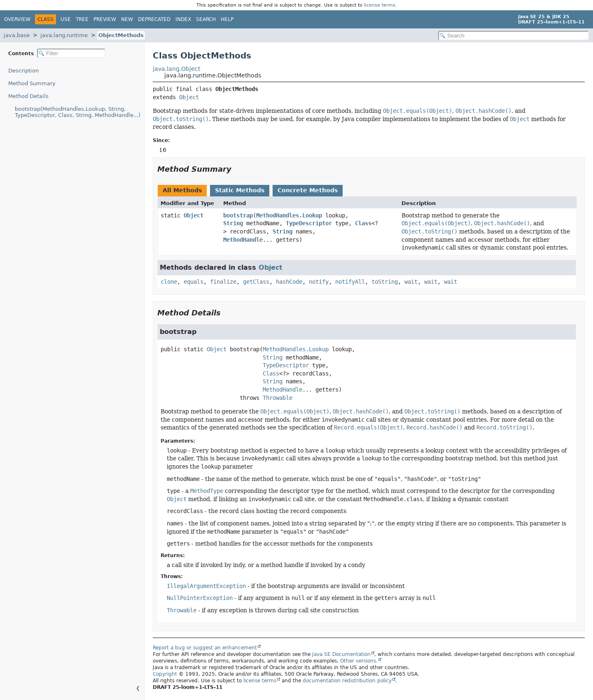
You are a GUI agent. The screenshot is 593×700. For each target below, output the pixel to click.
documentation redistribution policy (347, 681)
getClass (256, 282)
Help (227, 19)
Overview (17, 19)
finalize (223, 282)
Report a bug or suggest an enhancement (205, 648)
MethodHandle (243, 240)
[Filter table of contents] (71, 53)
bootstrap (238, 215)
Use (66, 19)
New (127, 19)
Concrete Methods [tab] (308, 190)
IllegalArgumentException (206, 586)
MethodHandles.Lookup (289, 215)
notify (319, 282)
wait (411, 282)
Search (206, 19)
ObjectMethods (121, 35)
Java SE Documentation (341, 654)
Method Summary (32, 83)
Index (183, 19)
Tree (82, 19)
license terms (380, 5)
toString (385, 282)
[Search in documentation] (514, 36)
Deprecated (154, 19)
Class (363, 223)
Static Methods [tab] (240, 190)
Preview (105, 19)
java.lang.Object (176, 69)
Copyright (165, 674)
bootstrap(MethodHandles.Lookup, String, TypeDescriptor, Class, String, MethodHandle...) (78, 112)
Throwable (278, 398)
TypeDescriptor (309, 223)
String (233, 223)
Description (23, 71)
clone (169, 282)
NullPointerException (200, 598)
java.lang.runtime (64, 35)
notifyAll (350, 282)
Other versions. (359, 661)
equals (194, 282)
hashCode (289, 282)
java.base (17, 35)
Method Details (28, 96)
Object (189, 97)
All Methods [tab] (182, 190)
